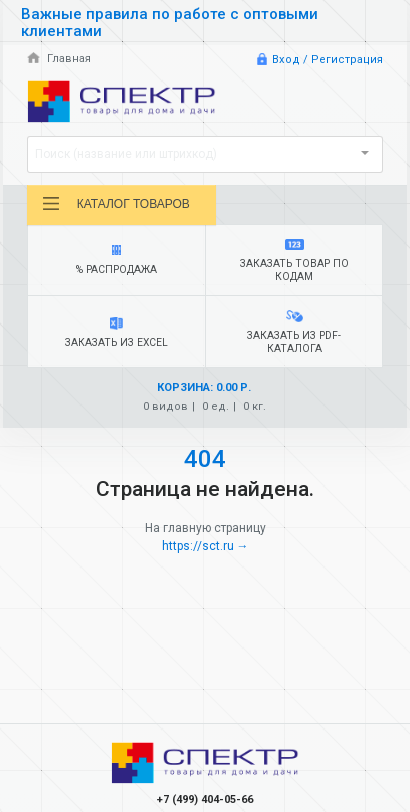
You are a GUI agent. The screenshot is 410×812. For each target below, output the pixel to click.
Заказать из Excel (117, 333)
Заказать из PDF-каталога (294, 332)
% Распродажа (117, 260)
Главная (59, 58)
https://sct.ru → (205, 546)
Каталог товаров (115, 204)
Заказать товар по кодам (294, 261)
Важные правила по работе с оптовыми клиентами (169, 22)
